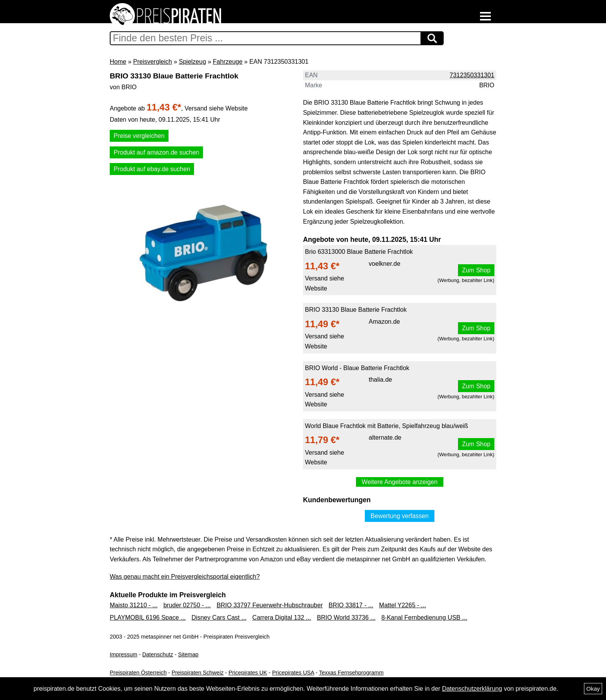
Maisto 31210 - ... (134, 605)
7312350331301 (472, 75)
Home (118, 62)
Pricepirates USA (293, 673)
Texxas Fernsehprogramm (351, 673)
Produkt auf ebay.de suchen (152, 169)
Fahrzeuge (228, 62)
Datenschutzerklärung (472, 689)
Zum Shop (476, 270)
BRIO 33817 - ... (351, 605)
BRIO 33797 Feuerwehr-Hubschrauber (270, 605)
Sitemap (188, 654)
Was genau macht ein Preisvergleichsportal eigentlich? (185, 577)
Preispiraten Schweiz (197, 673)
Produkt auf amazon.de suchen (156, 152)
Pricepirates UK (248, 673)
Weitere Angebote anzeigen (400, 482)
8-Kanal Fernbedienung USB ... (424, 618)
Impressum (123, 654)
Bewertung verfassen (400, 516)
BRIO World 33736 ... (346, 618)
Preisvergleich (152, 62)
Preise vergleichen (139, 136)
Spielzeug (192, 62)
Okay (593, 689)
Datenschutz (158, 654)
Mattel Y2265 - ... (403, 605)
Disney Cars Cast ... (219, 618)
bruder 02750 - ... (187, 605)
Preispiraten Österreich (138, 673)
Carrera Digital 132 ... (282, 618)
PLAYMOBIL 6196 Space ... (148, 618)
